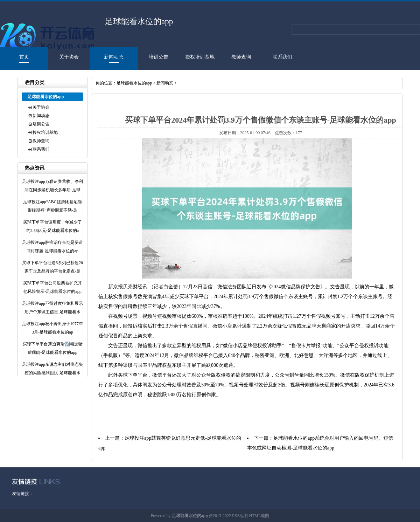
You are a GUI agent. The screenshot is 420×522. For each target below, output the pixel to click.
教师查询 (241, 57)
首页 (24, 57)
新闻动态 (114, 57)
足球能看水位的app (134, 83)
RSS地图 (240, 516)
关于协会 (69, 57)
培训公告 (159, 57)
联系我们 (282, 57)
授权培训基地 (200, 57)
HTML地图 (259, 516)
